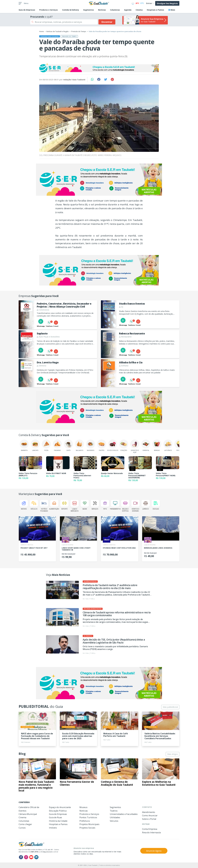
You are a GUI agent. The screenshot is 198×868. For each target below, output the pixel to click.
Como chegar (25, 824)
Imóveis (24, 505)
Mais (172, 10)
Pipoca (179, 445)
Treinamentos (115, 505)
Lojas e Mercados (75, 506)
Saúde (85, 505)
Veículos (34, 505)
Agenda (128, 10)
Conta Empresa (150, 829)
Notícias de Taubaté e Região (58, 31)
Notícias (102, 10)
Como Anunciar (150, 815)
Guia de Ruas (55, 817)
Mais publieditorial (170, 707)
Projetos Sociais (87, 828)
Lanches (35, 445)
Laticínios (168, 445)
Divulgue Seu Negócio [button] (167, 3)
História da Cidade (58, 821)
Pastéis (102, 445)
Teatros (114, 811)
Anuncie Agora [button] (154, 851)
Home (42, 31)
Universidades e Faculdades (124, 814)
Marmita (24, 445)
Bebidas (157, 445)
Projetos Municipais (89, 824)
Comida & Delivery (71, 10)
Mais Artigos (173, 754)
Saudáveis (91, 445)
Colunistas (115, 10)
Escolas (156, 505)
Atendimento (149, 812)
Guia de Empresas (58, 814)
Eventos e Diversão (135, 506)
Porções (124, 445)
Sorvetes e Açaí (135, 446)
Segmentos (89, 10)
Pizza (46, 445)
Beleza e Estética (125, 506)
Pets (105, 505)
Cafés (68, 445)
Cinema (139, 10)
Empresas (27, 10)
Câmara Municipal (28, 814)
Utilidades (115, 817)
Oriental (146, 445)
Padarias (57, 445)
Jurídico (146, 505)
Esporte (64, 505)
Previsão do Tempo (79, 31)
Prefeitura (85, 821)
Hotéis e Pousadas (44, 506)
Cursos (22, 828)
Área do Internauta (151, 832)
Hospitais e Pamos (155, 10)
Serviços (95, 505)
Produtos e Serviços (49, 10)
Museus (83, 807)
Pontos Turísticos (88, 817)
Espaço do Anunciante (60, 807)
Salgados (79, 445)
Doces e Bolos (113, 445)
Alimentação (54, 505)
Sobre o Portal (149, 819)
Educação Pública (58, 811)
